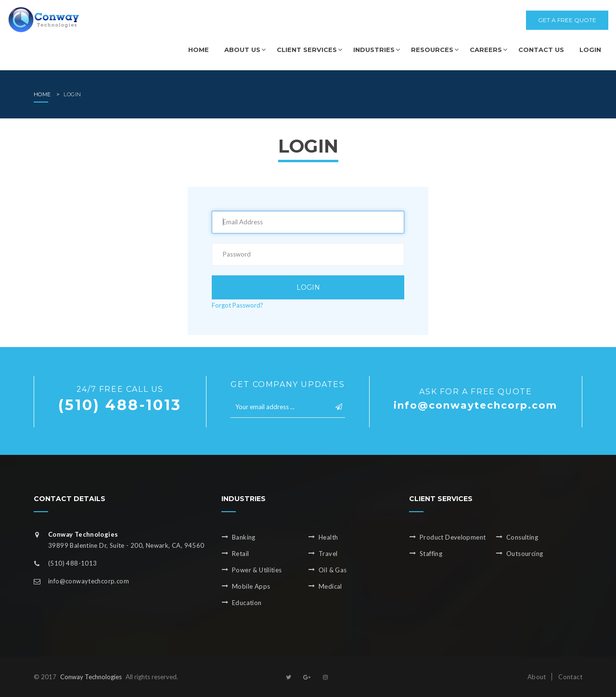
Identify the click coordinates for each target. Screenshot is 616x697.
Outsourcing (525, 554)
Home (199, 50)
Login (590, 50)
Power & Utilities (257, 570)
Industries (374, 50)
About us (242, 50)
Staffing (431, 554)
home (42, 94)
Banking (244, 537)
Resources (432, 50)
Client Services (307, 50)
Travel (328, 554)
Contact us (541, 50)
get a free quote (567, 20)
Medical (330, 586)
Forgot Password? (237, 305)
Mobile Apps (251, 586)
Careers (486, 50)
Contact (570, 677)
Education (247, 603)
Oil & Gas (333, 570)
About (537, 677)
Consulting (522, 537)
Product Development (453, 537)
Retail (240, 554)
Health (328, 537)
